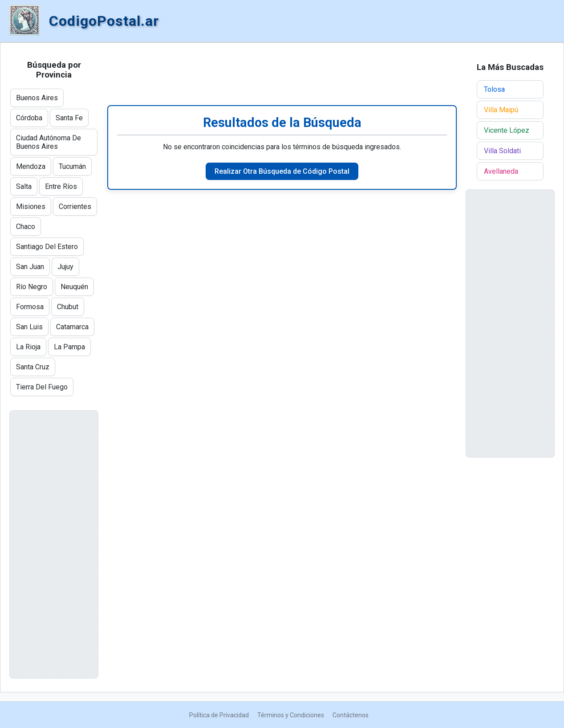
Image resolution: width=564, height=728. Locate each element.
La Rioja (28, 347)
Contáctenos (351, 715)
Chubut (68, 307)
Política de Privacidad (219, 715)
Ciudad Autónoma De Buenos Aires (49, 142)
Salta (24, 186)
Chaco (26, 227)
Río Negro (32, 287)
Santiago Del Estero (47, 247)
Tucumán (72, 166)
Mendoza (31, 166)
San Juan (30, 267)
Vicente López (507, 130)
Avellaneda (501, 171)
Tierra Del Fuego (42, 387)
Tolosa (494, 89)
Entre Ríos (61, 186)
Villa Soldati (502, 151)
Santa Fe (69, 118)
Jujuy (65, 267)
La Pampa (69, 347)
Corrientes (75, 207)
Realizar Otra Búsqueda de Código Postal (282, 171)
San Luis (29, 327)
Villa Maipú (501, 110)
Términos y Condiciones (291, 715)
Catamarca (72, 327)
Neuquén (74, 287)
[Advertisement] (282, 74)
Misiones (31, 207)
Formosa (30, 307)
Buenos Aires (37, 98)
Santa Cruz (33, 367)
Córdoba (29, 118)
